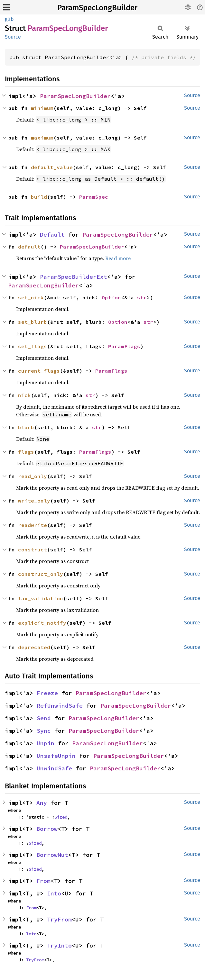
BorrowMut (52, 855)
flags (26, 452)
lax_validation (41, 598)
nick (24, 395)
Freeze (47, 693)
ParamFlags (124, 346)
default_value (52, 167)
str (142, 297)
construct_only (41, 574)
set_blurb (33, 322)
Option (111, 297)
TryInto (59, 945)
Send (44, 718)
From (43, 881)
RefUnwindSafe (60, 706)
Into (54, 893)
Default (52, 235)
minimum (42, 108)
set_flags (33, 346)
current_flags (39, 371)
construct (33, 549)
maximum (42, 138)
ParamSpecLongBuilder (97, 8)
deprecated (34, 647)
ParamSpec (94, 197)
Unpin (46, 743)
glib (9, 19)
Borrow (47, 829)
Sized (61, 817)
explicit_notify (42, 623)
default (29, 247)
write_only (34, 501)
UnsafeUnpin (56, 756)
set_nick (31, 297)
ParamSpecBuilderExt (74, 277)
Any (42, 803)
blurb (26, 427)
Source (13, 37)
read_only (33, 476)
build (39, 197)
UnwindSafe (54, 768)
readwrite (33, 525)
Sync (44, 731)
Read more (118, 258)
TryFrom (59, 919)
